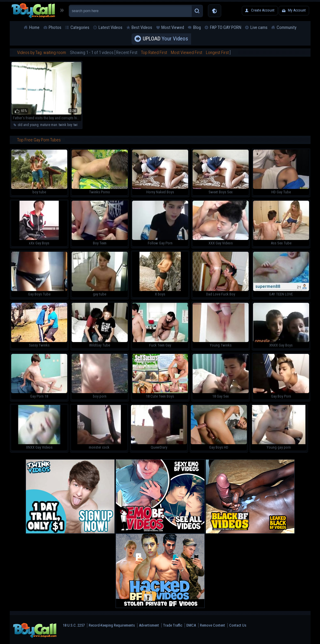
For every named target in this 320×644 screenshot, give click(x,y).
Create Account (263, 10)
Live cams (259, 27)
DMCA (191, 625)
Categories (80, 27)
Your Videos (165, 39)
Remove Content (212, 625)
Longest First (217, 53)
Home (34, 27)
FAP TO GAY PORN (226, 27)
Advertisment (149, 625)
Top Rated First (154, 53)
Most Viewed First (187, 53)
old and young (28, 125)
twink (77, 125)
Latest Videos (110, 27)
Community (287, 27)
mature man (49, 125)
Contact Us (238, 625)
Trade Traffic (173, 625)
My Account (297, 10)
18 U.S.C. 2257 (74, 625)
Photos (55, 27)
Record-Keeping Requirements (112, 625)
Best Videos (142, 27)
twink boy (65, 125)
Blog (197, 27)
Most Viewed (173, 27)
